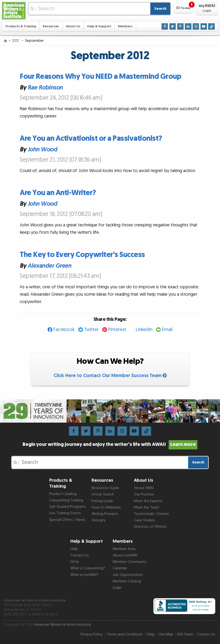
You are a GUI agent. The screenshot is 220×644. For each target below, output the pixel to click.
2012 (16, 41)
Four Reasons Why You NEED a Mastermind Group (100, 77)
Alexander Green (49, 266)
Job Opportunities (128, 575)
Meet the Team (147, 507)
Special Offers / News (67, 520)
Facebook (64, 330)
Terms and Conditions (125, 634)
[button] (183, 9)
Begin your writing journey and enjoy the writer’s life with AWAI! (110, 444)
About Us (73, 26)
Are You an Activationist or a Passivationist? (91, 138)
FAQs (75, 562)
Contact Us (80, 555)
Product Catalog (63, 494)
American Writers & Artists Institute (63, 625)
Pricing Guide (102, 501)
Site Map (166, 634)
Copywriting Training (66, 500)
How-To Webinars (106, 507)
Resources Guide (105, 488)
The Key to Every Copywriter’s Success (82, 255)
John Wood (42, 149)
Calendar (120, 568)
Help (74, 549)
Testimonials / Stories (151, 514)
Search (160, 9)
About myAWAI (125, 555)
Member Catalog (127, 581)
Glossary (99, 520)
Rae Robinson (45, 87)
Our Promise (144, 494)
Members (125, 26)
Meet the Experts (148, 501)
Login (117, 588)
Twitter (91, 330)
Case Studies (144, 520)
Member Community (130, 562)
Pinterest (117, 330)
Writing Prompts (105, 514)
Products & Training (21, 26)
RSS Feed (185, 634)
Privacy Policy (92, 634)
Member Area (124, 549)
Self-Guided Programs (67, 507)
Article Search (103, 494)
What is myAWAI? (84, 575)
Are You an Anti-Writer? (58, 193)
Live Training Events (65, 513)
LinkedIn (144, 330)
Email (167, 330)
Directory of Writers (150, 527)
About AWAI (144, 488)
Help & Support (99, 26)
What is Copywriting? (88, 568)
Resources (51, 26)
